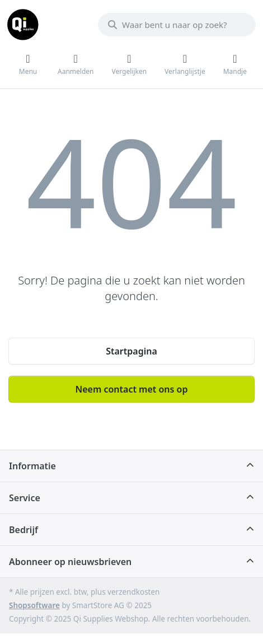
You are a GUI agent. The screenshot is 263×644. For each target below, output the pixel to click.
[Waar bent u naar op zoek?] (177, 25)
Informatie (32, 466)
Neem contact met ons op (132, 389)
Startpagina (131, 351)
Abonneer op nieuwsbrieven (70, 562)
